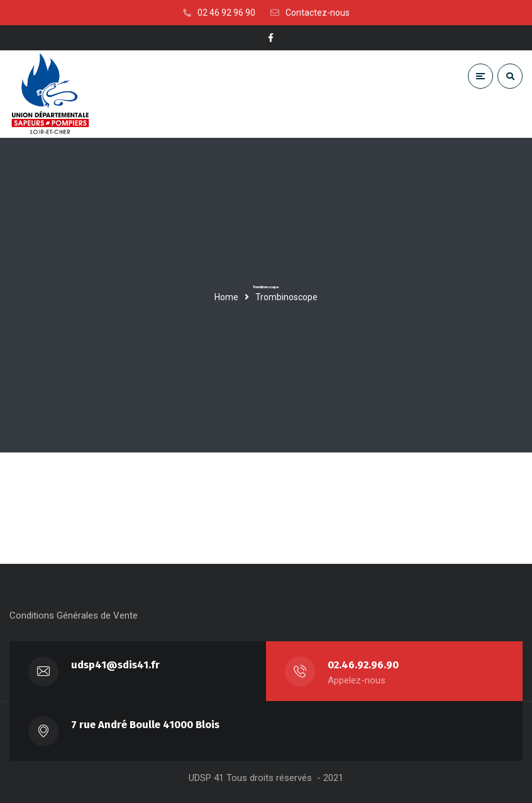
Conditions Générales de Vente (74, 615)
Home (226, 297)
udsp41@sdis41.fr (115, 665)
